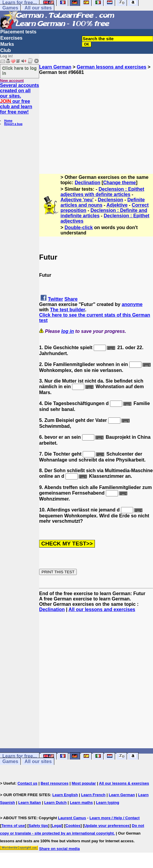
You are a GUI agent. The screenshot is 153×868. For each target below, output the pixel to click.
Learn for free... (20, 756)
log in (68, 331)
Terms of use (13, 826)
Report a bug (13, 124)
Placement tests (18, 32)
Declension (110, 200)
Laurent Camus (72, 818)
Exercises (11, 38)
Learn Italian (30, 803)
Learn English (65, 795)
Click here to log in (19, 70)
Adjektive (117, 205)
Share (71, 299)
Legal (57, 826)
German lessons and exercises (112, 67)
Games (10, 8)
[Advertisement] (96, 116)
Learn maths (81, 803)
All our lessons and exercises (102, 609)
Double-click (79, 227)
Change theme (119, 183)
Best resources (55, 783)
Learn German (55, 67)
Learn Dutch (55, 803)
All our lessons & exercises (124, 783)
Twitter (55, 299)
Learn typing (108, 803)
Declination (87, 183)
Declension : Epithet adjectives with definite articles (102, 192)
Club (6, 50)
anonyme (132, 304)
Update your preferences (107, 826)
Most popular (84, 783)
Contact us (27, 783)
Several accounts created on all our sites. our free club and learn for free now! (20, 99)
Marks (7, 44)
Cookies (73, 826)
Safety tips (39, 826)
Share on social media (59, 849)
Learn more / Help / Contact (115, 818)
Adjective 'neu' (77, 200)
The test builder (67, 310)
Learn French (93, 795)
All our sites (38, 8)
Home (8, 121)
